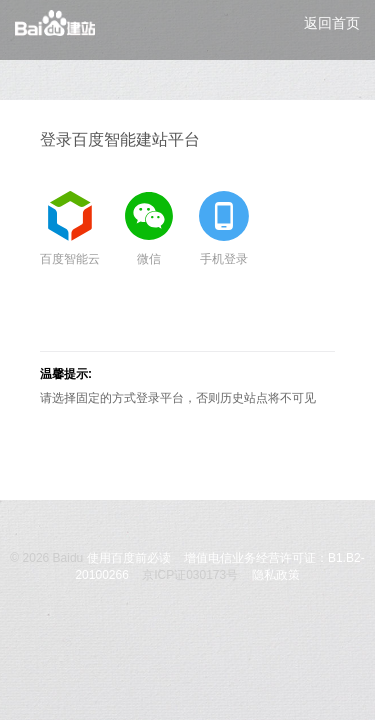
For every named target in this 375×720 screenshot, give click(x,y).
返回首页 (332, 23)
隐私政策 (276, 575)
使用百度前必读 (129, 558)
